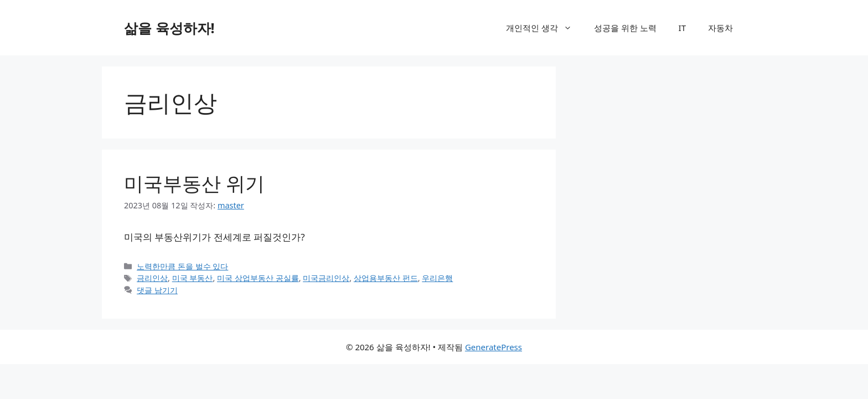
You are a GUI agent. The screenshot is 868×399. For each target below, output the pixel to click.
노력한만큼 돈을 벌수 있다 (182, 266)
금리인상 (152, 278)
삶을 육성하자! (169, 28)
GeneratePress (494, 347)
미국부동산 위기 (194, 183)
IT (682, 28)
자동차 (720, 28)
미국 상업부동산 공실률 (258, 278)
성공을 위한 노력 (625, 28)
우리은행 (437, 278)
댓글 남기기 (157, 290)
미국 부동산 (193, 278)
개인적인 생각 (544, 28)
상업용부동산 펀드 (386, 278)
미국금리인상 (326, 278)
